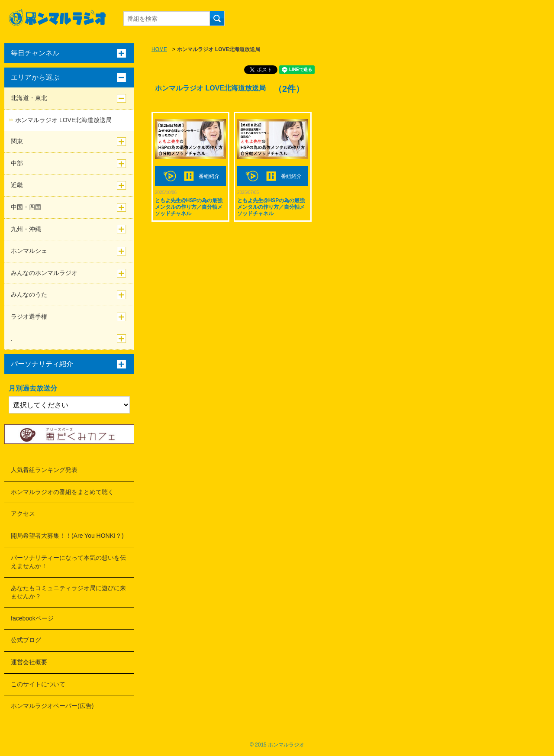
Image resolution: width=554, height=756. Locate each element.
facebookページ (32, 618)
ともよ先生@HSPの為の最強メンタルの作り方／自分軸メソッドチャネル (189, 207)
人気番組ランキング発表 (44, 470)
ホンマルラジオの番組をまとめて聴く (62, 492)
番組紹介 (209, 176)
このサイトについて (38, 684)
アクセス (23, 514)
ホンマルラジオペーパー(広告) (52, 706)
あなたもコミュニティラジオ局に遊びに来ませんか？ (68, 592)
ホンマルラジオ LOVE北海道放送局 (63, 120)
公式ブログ (26, 640)
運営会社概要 (29, 662)
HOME (159, 49)
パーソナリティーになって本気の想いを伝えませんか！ (68, 562)
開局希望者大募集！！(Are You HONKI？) (67, 536)
